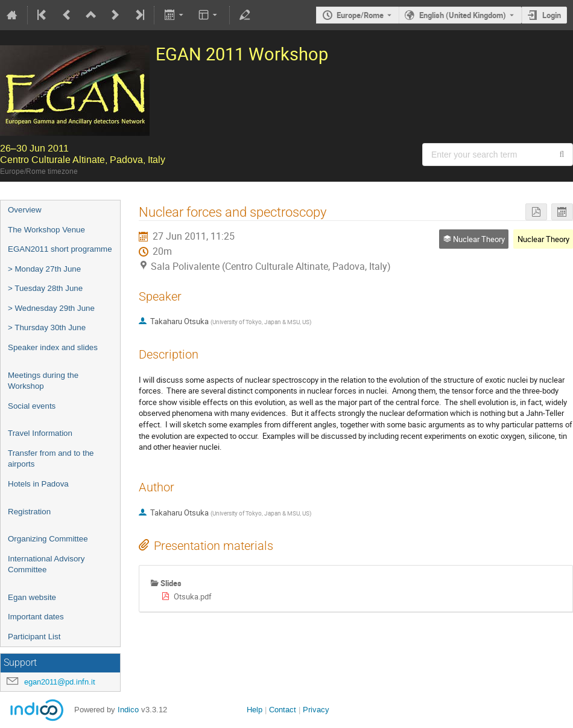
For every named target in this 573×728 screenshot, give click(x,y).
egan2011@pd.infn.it (60, 682)
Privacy (316, 710)
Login (552, 15)
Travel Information (40, 433)
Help (255, 710)
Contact (283, 710)
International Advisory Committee (46, 564)
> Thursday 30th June (47, 327)
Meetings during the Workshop (43, 381)
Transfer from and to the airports (51, 459)
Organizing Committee (48, 539)
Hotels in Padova (38, 484)
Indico (128, 710)
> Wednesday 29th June (51, 308)
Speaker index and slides (53, 347)
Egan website (32, 597)
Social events (32, 406)
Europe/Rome (360, 15)
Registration (29, 512)
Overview (25, 210)
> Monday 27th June (44, 269)
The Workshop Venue (46, 230)
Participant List (34, 637)
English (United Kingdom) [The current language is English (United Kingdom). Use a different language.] (463, 15)
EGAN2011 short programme (60, 249)
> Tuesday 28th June (45, 288)
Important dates (36, 617)
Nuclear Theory (543, 239)
